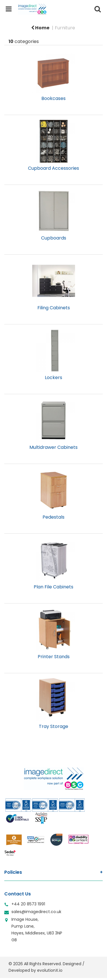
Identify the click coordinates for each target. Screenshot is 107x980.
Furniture (65, 28)
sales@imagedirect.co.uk (36, 912)
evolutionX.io (50, 970)
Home (40, 28)
